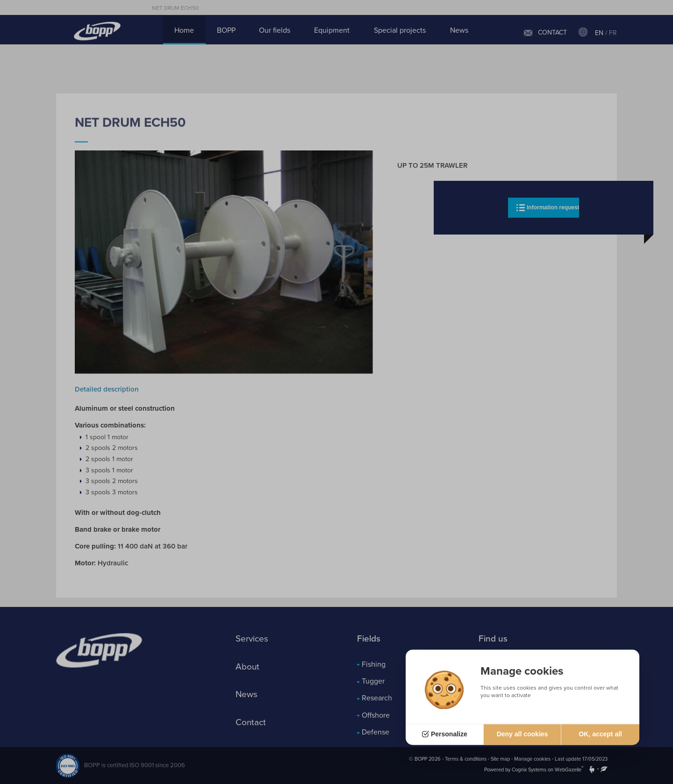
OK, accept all (600, 734)
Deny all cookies (523, 734)
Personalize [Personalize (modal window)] (449, 734)
